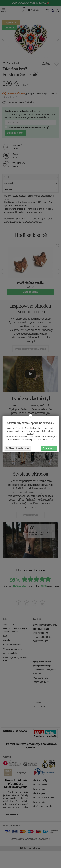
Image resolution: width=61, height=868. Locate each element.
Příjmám (49, 448)
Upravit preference (18, 448)
